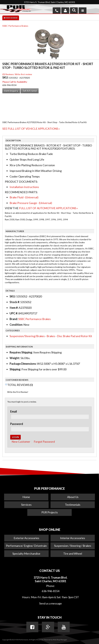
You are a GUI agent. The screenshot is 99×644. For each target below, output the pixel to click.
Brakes (51, 336)
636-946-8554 (51, 591)
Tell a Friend (30, 91)
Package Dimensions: (23, 364)
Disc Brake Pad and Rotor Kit (75, 336)
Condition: (16, 325)
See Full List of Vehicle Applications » (31, 129)
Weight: (15, 358)
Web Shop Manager (60, 640)
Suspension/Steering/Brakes (27, 336)
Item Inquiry (11, 91)
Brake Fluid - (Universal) (24, 197)
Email (14, 411)
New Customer (21, 442)
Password (17, 424)
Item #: (14, 308)
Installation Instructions (24, 187)
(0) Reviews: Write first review (17, 74)
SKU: (6, 77)
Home (26, 497)
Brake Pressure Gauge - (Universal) (31, 203)
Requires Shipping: (21, 352)
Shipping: (15, 369)
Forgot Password (44, 442)
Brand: (14, 319)
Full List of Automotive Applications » (48, 208)
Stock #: (15, 302)
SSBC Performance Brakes (15, 26)
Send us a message (51, 603)
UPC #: (14, 313)
